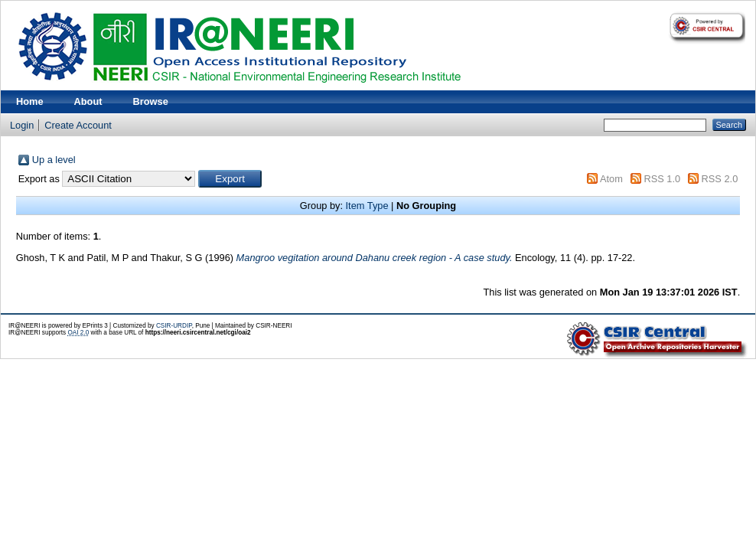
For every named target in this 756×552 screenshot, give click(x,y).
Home (30, 101)
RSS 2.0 (720, 179)
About (88, 101)
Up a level (54, 160)
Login (22, 125)
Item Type (367, 206)
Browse (151, 101)
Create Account (78, 125)
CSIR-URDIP (174, 326)
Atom (611, 179)
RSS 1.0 (662, 179)
